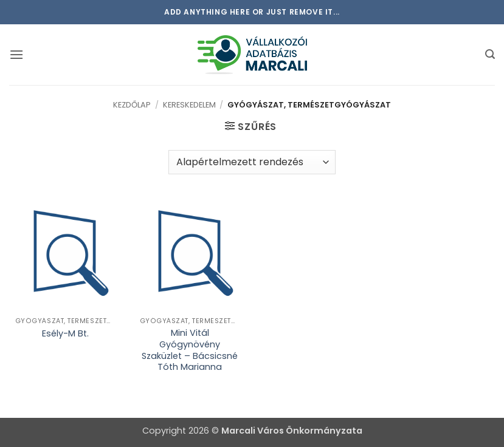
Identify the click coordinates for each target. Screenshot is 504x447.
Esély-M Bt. (65, 334)
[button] (16, 54)
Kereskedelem (189, 105)
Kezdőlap (132, 105)
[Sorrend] (252, 162)
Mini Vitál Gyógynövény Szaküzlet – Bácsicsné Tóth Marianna (190, 350)
